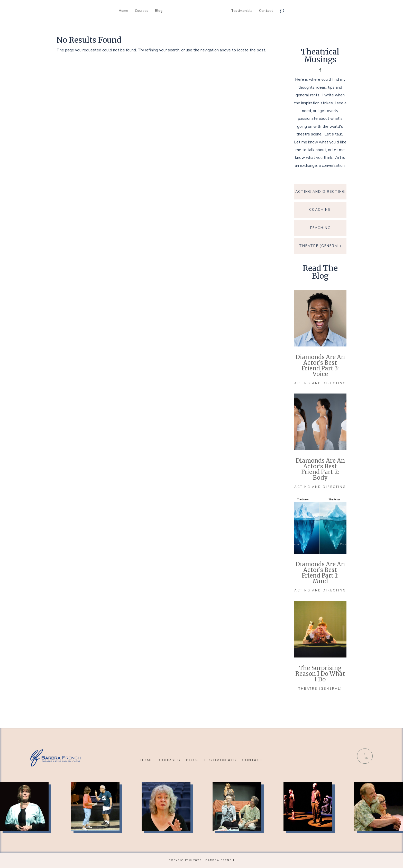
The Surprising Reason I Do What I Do (320, 674)
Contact (266, 11)
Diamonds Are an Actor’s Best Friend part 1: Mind (320, 573)
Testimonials (242, 11)
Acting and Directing (320, 383)
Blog (159, 11)
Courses (142, 11)
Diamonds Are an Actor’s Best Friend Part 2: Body (320, 469)
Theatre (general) (320, 689)
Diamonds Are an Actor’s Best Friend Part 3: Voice (320, 366)
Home (123, 11)
